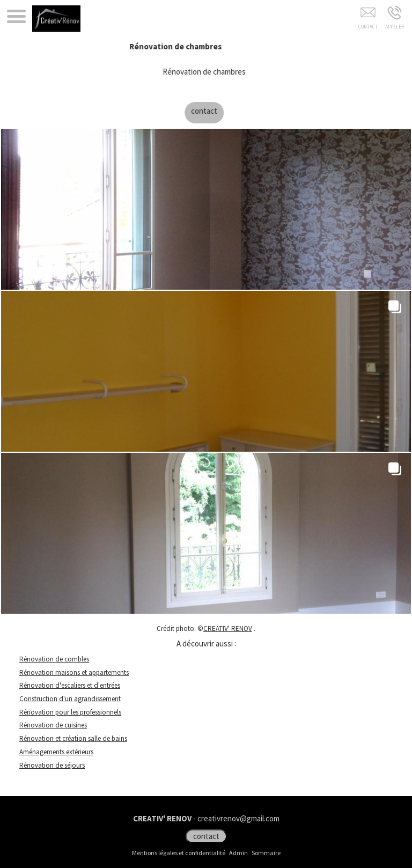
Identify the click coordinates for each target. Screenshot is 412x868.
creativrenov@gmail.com (238, 818)
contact (211, 111)
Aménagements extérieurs (56, 752)
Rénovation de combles (54, 659)
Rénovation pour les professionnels (70, 712)
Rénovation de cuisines (53, 725)
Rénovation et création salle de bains (73, 738)
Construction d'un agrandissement (70, 699)
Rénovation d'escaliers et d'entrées (70, 685)
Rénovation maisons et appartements (74, 672)
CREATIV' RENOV (228, 628)
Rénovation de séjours (52, 765)
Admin (238, 853)
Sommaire (266, 853)
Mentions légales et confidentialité (179, 853)
